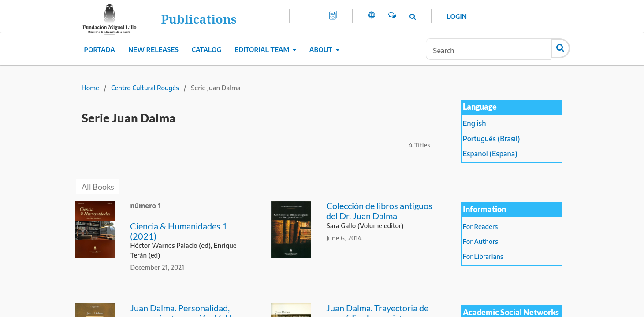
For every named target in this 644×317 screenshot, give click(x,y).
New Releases (153, 49)
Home (90, 88)
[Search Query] (488, 49)
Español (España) (490, 154)
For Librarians (483, 256)
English (475, 123)
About (322, 49)
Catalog (207, 49)
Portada (100, 49)
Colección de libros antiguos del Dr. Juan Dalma (379, 211)
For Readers (480, 226)
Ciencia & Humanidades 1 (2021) (179, 231)
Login (457, 16)
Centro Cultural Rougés (145, 88)
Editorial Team (263, 49)
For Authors (480, 241)
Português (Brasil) (491, 139)
